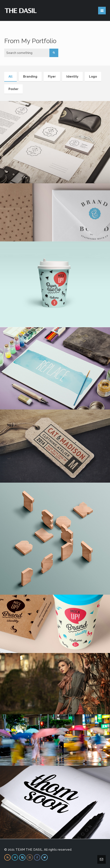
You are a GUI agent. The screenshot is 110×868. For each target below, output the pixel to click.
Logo (93, 77)
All (10, 77)
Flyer (52, 77)
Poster (13, 89)
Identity (72, 77)
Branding (30, 77)
